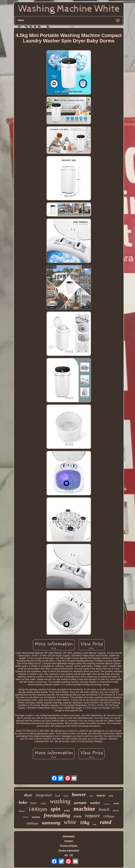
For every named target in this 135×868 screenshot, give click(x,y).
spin (55, 809)
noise (116, 810)
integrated (44, 795)
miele (78, 816)
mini (91, 796)
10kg (85, 823)
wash (116, 803)
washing (60, 801)
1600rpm (32, 823)
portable (80, 803)
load (57, 796)
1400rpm (38, 809)
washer (95, 803)
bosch (104, 809)
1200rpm (109, 816)
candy (43, 803)
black (66, 796)
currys (26, 817)
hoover (79, 794)
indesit (101, 795)
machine (84, 809)
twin (95, 824)
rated (106, 822)
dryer (28, 795)
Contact (69, 841)
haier (34, 803)
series (67, 810)
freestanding (57, 815)
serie (111, 796)
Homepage (69, 836)
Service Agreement (69, 850)
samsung (51, 823)
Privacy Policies (69, 846)
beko (23, 802)
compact (107, 804)
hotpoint (92, 816)
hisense (22, 811)
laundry (36, 817)
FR (71, 855)
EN (66, 855)
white (70, 822)
